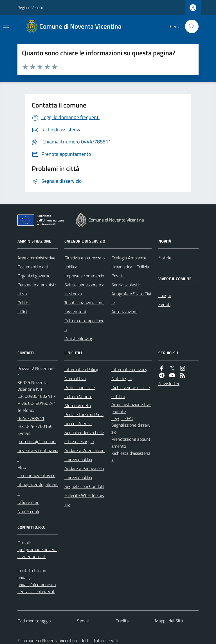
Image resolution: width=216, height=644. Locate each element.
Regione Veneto (30, 7)
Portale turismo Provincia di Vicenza (84, 419)
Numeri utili (28, 511)
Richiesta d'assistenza (131, 457)
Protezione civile (80, 387)
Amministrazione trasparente (131, 408)
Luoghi (165, 295)
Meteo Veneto (78, 405)
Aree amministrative (36, 258)
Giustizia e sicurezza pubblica (85, 262)
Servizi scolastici (126, 285)
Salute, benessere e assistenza (84, 289)
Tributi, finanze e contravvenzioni (84, 307)
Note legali (121, 378)
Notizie (165, 258)
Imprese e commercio (84, 276)
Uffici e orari (28, 502)
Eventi (164, 304)
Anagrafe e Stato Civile (131, 298)
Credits (122, 621)
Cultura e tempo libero (84, 325)
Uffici (22, 312)
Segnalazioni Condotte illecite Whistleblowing (84, 495)
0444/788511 (31, 418)
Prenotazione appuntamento (131, 443)
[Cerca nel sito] (190, 26)
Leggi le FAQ (123, 418)
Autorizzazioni (124, 312)
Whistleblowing (79, 339)
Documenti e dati (33, 267)
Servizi (83, 621)
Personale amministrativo (37, 289)
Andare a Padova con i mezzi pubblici (84, 473)
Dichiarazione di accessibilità (131, 392)
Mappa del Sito (169, 621)
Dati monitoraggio (34, 621)
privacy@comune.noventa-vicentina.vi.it (37, 588)
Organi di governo (34, 276)
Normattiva (75, 378)
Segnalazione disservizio (131, 429)
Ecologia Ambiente (129, 258)
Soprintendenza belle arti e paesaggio (84, 437)
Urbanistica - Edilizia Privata (130, 271)
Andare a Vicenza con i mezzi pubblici (85, 455)
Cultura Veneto (78, 396)
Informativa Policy (81, 369)
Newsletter (169, 383)
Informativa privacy (129, 369)
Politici (23, 303)
